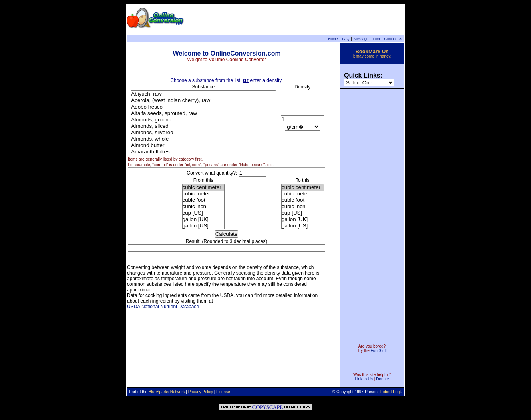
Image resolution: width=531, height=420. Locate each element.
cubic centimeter (203, 187)
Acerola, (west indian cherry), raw (203, 100)
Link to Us (364, 379)
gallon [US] (203, 226)
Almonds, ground (203, 120)
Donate (382, 379)
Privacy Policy (201, 392)
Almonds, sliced (203, 126)
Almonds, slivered (203, 133)
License (223, 392)
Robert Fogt (390, 392)
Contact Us (393, 39)
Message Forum (367, 39)
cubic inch (203, 207)
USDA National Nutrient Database (163, 307)
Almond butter (203, 145)
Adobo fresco (203, 107)
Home (333, 39)
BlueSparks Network (167, 392)
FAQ (346, 39)
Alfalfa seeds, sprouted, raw (203, 113)
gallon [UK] (203, 219)
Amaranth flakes (203, 152)
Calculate (227, 234)
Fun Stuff (379, 351)
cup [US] (203, 213)
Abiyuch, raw (203, 94)
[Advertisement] (372, 213)
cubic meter (203, 194)
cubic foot (203, 200)
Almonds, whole (203, 139)
